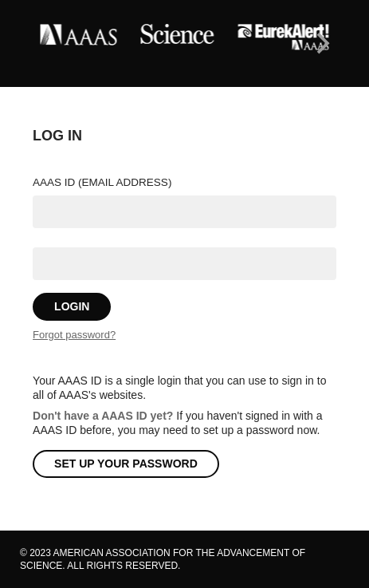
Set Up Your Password (126, 464)
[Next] (321, 44)
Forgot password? (74, 335)
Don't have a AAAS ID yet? (103, 416)
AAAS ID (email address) (102, 182)
